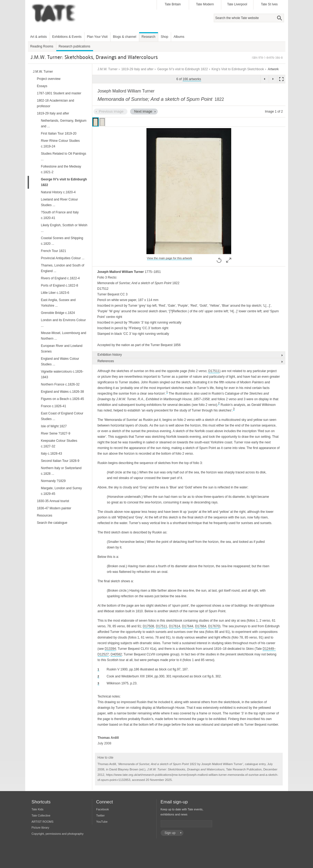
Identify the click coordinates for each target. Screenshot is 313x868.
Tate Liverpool (237, 4)
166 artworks (192, 79)
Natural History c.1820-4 (58, 192)
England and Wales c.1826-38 (62, 392)
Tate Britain (173, 4)
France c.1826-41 (54, 406)
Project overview (49, 79)
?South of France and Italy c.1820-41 (60, 215)
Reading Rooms (42, 46)
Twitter (101, 815)
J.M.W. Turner (108, 69)
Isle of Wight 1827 (54, 426)
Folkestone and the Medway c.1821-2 (61, 169)
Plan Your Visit (97, 37)
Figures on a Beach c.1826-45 (63, 399)
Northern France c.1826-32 (60, 384)
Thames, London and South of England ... (63, 268)
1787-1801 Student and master (59, 93)
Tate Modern (205, 4)
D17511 (214, 371)
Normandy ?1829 (53, 481)
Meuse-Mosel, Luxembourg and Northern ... (64, 336)
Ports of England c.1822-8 (60, 285)
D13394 (110, 649)
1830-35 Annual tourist (53, 501)
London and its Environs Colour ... (63, 323)
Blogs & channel (125, 37)
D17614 (175, 626)
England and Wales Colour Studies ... (60, 361)
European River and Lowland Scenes (62, 349)
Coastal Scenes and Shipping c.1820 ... (62, 241)
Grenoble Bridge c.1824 (58, 313)
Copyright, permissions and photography (58, 834)
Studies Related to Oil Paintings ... (64, 156)
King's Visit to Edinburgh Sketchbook (238, 69)
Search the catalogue (52, 523)
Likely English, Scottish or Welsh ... (64, 228)
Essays (42, 86)
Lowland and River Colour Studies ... (60, 202)
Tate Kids (38, 809)
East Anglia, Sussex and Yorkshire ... (58, 303)
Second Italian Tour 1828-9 (60, 461)
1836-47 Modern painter (54, 508)
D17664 (201, 626)
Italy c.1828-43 (52, 454)
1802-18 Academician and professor (56, 103)
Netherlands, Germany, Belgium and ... (64, 123)
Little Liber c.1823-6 (55, 293)
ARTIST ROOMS (43, 822)
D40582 (116, 654)
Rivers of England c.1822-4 (60, 278)
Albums (179, 37)
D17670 (214, 626)
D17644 (187, 626)
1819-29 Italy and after (137, 69)
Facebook (103, 809)
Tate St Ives (269, 4)
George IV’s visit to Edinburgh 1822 (183, 69)
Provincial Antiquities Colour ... (63, 258)
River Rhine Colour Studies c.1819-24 (60, 144)
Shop (164, 37)
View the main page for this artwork (170, 258)
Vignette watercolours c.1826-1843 (62, 374)
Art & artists (39, 37)
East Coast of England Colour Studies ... (62, 416)
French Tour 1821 (54, 251)
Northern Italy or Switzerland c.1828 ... (61, 471)
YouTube (102, 822)
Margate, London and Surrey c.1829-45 (62, 491)
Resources (45, 515)
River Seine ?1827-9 (56, 433)
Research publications (75, 46)
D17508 (148, 626)
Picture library (40, 828)
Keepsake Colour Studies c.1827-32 (59, 444)
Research (148, 37)
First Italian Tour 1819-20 (59, 133)
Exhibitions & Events (67, 37)
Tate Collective (41, 815)
